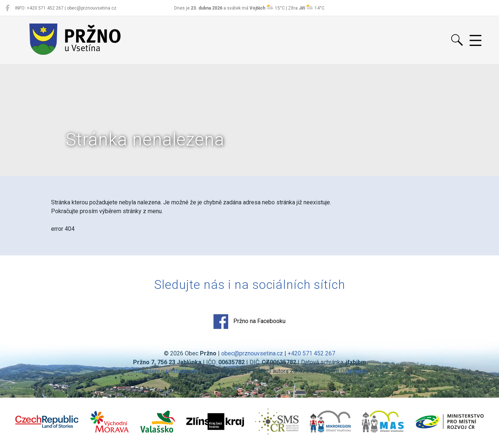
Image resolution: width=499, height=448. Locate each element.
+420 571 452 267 (311, 353)
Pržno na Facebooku (250, 322)
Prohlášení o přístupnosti (164, 371)
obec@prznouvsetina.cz (252, 353)
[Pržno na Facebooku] (8, 8)
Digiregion (353, 371)
